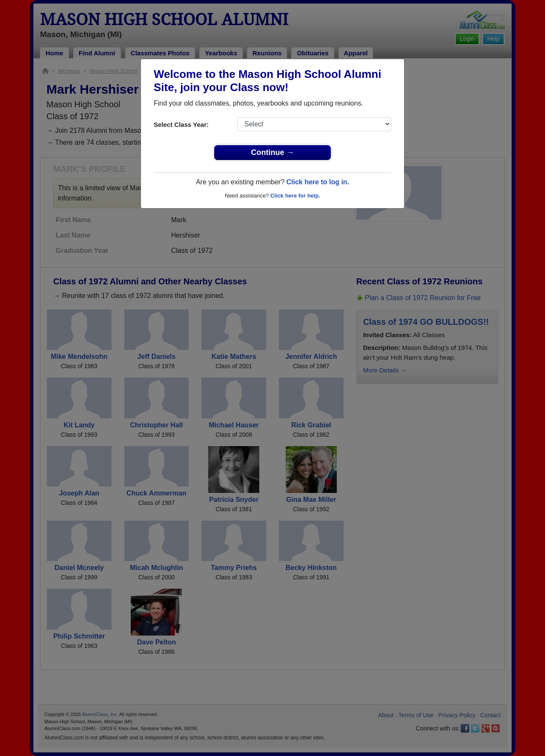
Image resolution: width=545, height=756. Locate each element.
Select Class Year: (181, 125)
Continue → (273, 152)
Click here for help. (295, 196)
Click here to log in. (318, 182)
